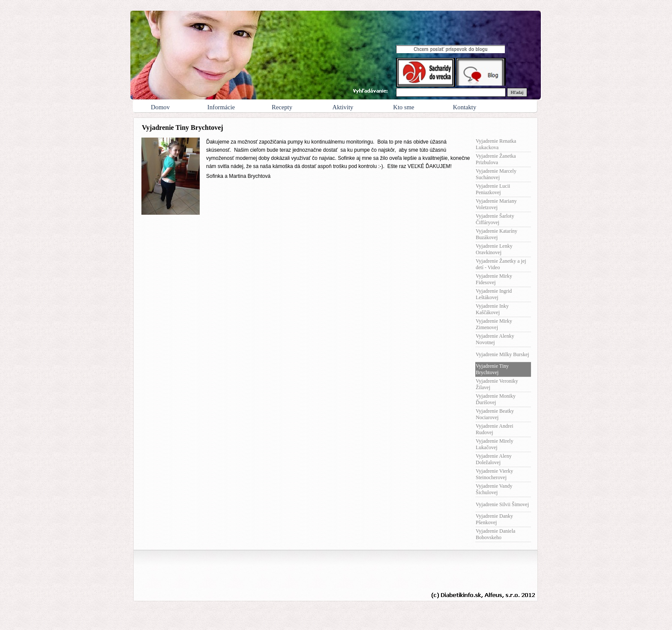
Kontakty (465, 107)
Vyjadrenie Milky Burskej (502, 354)
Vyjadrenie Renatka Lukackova (496, 144)
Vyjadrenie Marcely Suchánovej (496, 174)
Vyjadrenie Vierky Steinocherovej (494, 474)
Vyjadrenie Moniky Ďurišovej (496, 399)
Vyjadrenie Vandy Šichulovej (494, 489)
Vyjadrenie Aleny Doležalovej (494, 459)
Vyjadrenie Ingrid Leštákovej (494, 294)
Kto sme (403, 107)
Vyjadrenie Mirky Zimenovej (494, 324)
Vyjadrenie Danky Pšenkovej (494, 519)
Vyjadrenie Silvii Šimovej (502, 504)
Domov (160, 107)
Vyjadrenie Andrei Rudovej (495, 429)
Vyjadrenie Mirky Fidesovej (494, 279)
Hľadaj (517, 92)
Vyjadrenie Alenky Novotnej (495, 339)
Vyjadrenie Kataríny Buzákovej (496, 234)
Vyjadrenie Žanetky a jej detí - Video (501, 264)
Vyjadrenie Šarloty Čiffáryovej (495, 219)
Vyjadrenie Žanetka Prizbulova (496, 159)
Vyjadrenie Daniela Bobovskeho (495, 534)
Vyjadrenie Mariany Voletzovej (496, 204)
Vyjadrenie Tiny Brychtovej (492, 369)
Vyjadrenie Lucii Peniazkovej (493, 189)
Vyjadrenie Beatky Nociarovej (495, 414)
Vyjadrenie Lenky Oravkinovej (494, 249)
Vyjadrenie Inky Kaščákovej (492, 309)
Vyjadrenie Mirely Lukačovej (495, 444)
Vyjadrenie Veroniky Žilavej (497, 384)
